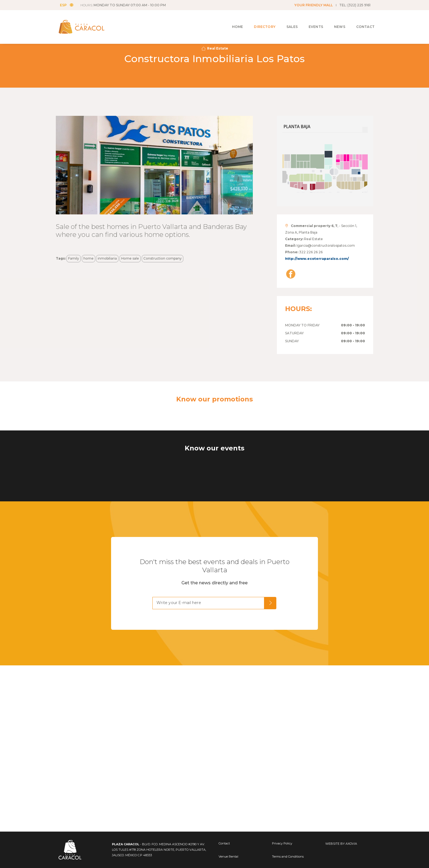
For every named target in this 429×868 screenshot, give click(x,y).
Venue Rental (228, 856)
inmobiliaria (107, 258)
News (331, 20)
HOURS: (126, 5)
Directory (256, 20)
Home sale (130, 258)
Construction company (163, 258)
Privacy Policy (282, 843)
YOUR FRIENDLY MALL (314, 5)
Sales (284, 20)
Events (308, 20)
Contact (357, 20)
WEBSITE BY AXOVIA (341, 844)
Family (74, 258)
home (89, 258)
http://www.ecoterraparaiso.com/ (317, 259)
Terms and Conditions (288, 856)
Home (229, 20)
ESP (69, 5)
